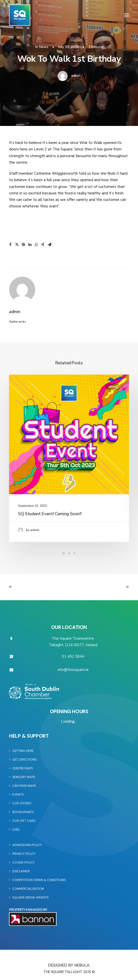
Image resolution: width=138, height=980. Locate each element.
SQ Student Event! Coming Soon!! (50, 514)
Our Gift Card (24, 821)
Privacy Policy (24, 854)
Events (18, 795)
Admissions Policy (27, 845)
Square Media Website (31, 898)
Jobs (16, 830)
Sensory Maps (24, 777)
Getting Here (23, 751)
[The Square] (20, 15)
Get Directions (24, 760)
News (44, 47)
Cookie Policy (23, 863)
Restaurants (23, 812)
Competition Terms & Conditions (39, 880)
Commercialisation (28, 889)
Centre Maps (23, 768)
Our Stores (22, 803)
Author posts (18, 322)
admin (76, 76)
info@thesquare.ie (73, 670)
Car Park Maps (24, 786)
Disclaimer (21, 871)
